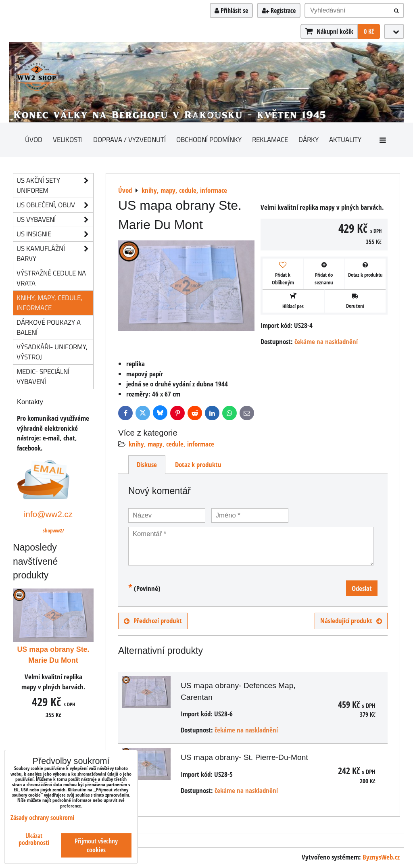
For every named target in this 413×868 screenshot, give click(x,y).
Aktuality (345, 139)
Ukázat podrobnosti (34, 839)
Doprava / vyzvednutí (129, 139)
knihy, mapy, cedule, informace (171, 444)
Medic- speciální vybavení (43, 376)
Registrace (279, 10)
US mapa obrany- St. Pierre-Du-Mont (244, 757)
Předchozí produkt (153, 621)
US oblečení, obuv (55, 205)
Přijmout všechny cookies (96, 845)
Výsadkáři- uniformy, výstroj (52, 352)
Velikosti (68, 139)
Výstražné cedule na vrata (51, 278)
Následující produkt (351, 621)
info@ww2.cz (48, 514)
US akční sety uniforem (55, 186)
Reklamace (270, 139)
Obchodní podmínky (209, 139)
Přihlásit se (231, 10)
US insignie (55, 234)
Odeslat (362, 588)
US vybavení (55, 220)
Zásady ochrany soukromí (42, 818)
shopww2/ (53, 530)
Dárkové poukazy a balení (49, 327)
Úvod (34, 139)
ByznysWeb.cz (381, 857)
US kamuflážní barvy (55, 254)
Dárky (309, 139)
